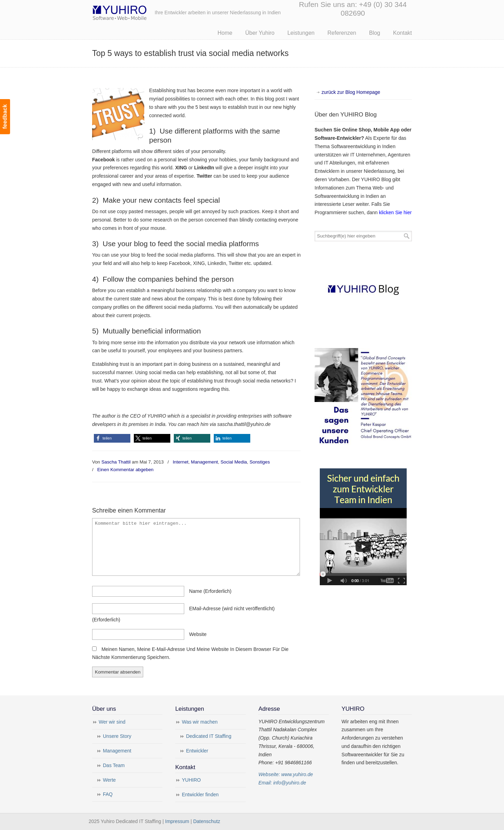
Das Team (114, 765)
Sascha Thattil (116, 462)
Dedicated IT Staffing (209, 736)
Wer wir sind (112, 722)
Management (204, 462)
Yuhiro (141, 12)
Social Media (234, 462)
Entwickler (197, 751)
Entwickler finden (200, 795)
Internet (181, 462)
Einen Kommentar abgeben (125, 470)
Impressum (177, 821)
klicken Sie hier (395, 212)
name (210, 591)
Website (198, 634)
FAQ (108, 794)
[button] (112, 438)
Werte (109, 780)
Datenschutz (207, 821)
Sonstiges (260, 462)
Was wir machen (200, 722)
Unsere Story (117, 736)
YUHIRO (191, 780)
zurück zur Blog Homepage (351, 92)
